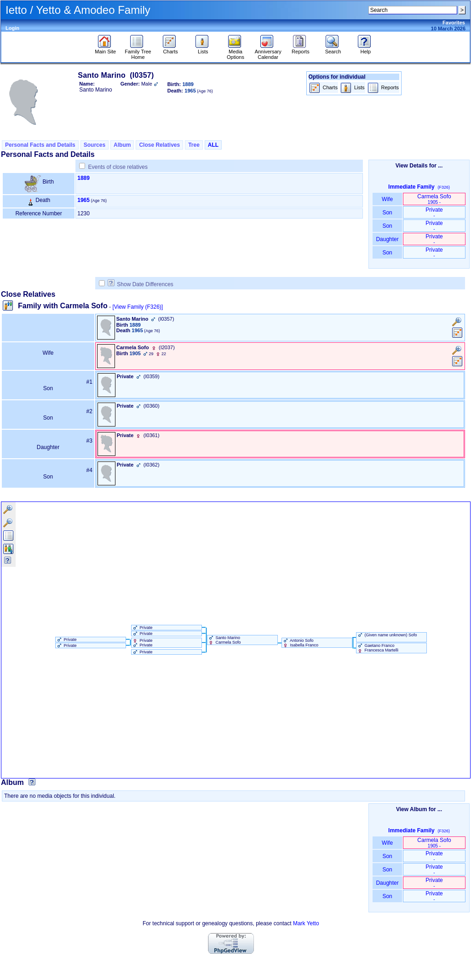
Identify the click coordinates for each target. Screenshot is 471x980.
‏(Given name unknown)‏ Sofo (387, 635)
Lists (203, 49)
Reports (301, 49)
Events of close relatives (118, 167)
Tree (194, 145)
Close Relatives (159, 145)
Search (333, 49)
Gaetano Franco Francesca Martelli (377, 648)
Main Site (105, 49)
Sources (95, 145)
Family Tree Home (138, 52)
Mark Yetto (306, 923)
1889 (83, 178)
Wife (388, 199)
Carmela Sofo (434, 199)
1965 (83, 200)
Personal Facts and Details (40, 145)
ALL (213, 145)
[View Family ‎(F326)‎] (138, 307)
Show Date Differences (141, 284)
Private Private (142, 643)
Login (12, 28)
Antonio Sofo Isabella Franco (300, 643)
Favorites (454, 23)
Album (122, 145)
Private (434, 212)
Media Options (235, 52)
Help (365, 49)
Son (387, 213)
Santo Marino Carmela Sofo (224, 640)
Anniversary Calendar (268, 52)
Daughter (387, 239)
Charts (170, 49)
